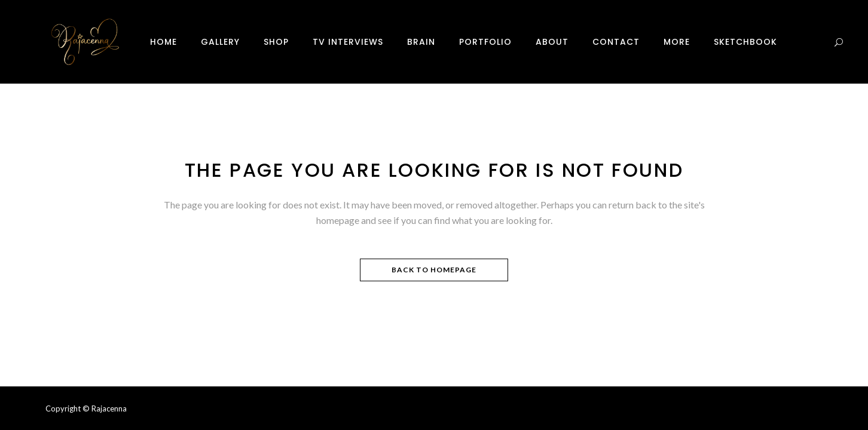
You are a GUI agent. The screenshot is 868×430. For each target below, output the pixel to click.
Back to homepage (434, 270)
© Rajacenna (105, 408)
